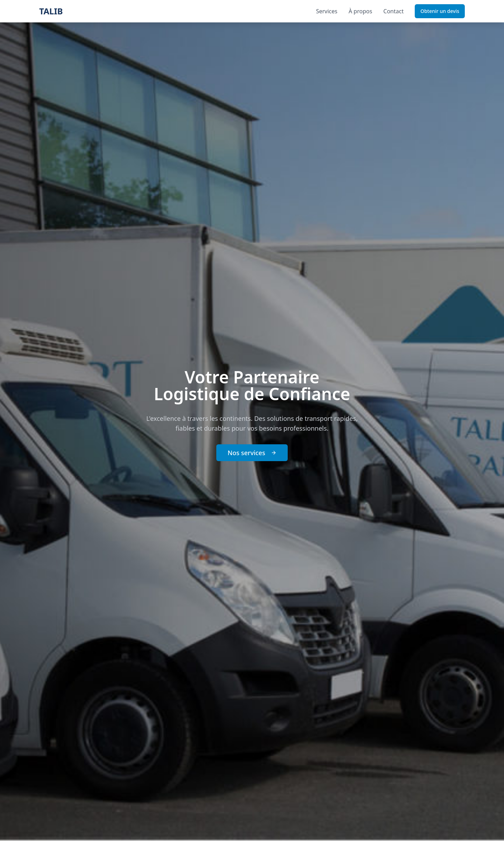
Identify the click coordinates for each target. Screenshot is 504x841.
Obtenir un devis (440, 11)
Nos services (252, 453)
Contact (393, 11)
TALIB (51, 11)
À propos (360, 11)
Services (327, 11)
